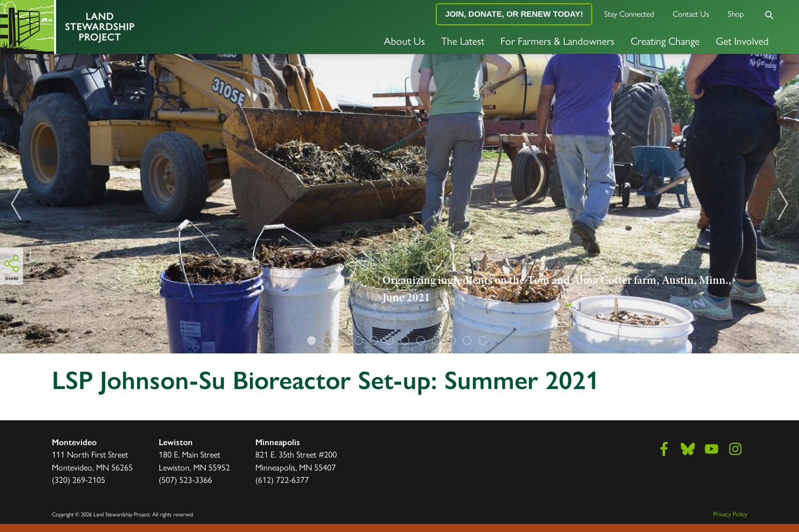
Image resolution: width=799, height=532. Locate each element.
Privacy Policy (730, 514)
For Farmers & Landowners (557, 40)
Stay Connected (629, 13)
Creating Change (665, 40)
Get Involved (742, 40)
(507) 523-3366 (185, 479)
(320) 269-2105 (79, 479)
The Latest (463, 40)
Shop (736, 13)
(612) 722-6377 (282, 479)
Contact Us (691, 13)
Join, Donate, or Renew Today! (514, 14)
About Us (404, 40)
